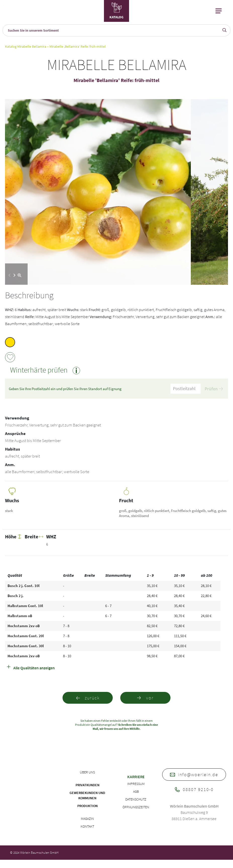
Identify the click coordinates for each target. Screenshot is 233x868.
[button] (14, 275)
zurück (88, 698)
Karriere (136, 777)
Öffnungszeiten (136, 807)
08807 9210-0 (194, 789)
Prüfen (214, 389)
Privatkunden (88, 785)
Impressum (136, 784)
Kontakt (87, 826)
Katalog (11, 46)
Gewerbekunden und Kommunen (87, 795)
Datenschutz (136, 799)
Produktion (88, 806)
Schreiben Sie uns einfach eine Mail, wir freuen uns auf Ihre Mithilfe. (125, 727)
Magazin (87, 819)
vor (145, 698)
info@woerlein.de (194, 775)
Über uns (87, 772)
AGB (136, 791)
